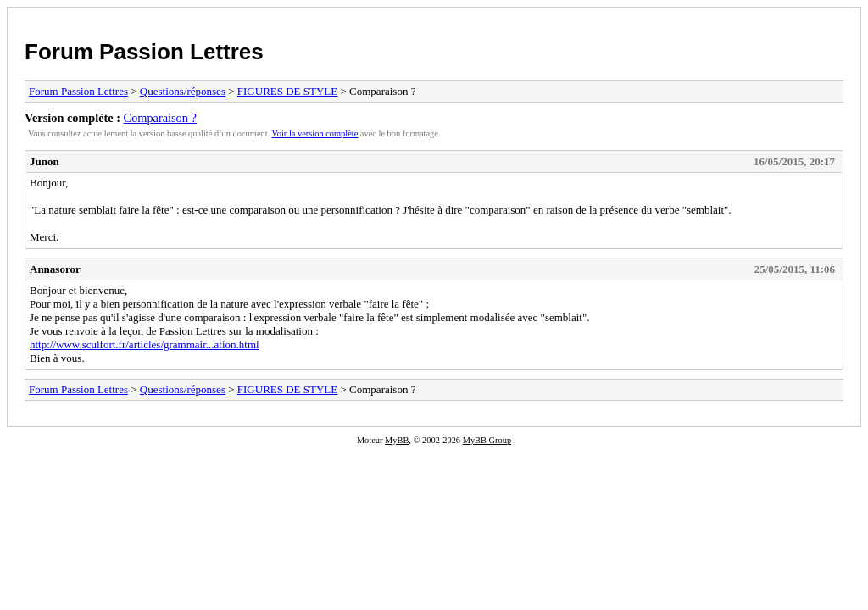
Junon (45, 161)
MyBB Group (487, 440)
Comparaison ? (160, 118)
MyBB (397, 440)
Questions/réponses (183, 91)
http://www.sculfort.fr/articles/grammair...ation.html (145, 344)
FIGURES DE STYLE (287, 91)
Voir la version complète (315, 133)
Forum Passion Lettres (144, 52)
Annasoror (55, 269)
